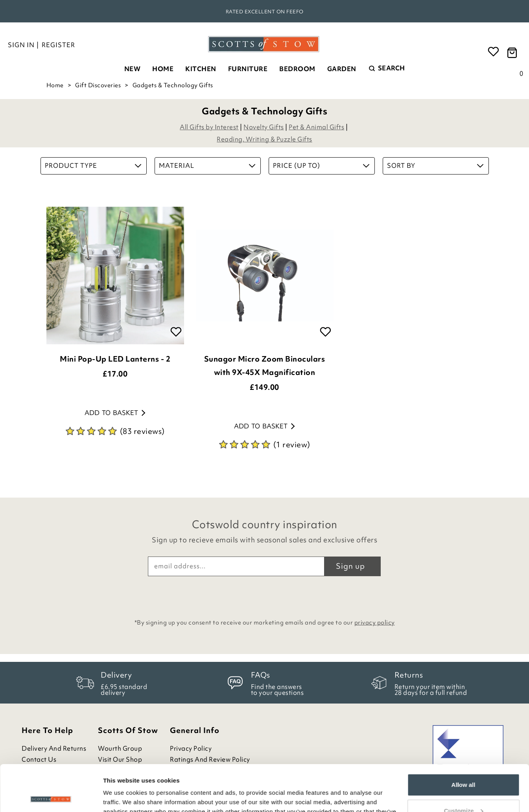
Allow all (464, 739)
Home (163, 69)
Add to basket (115, 413)
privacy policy (375, 623)
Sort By (435, 165)
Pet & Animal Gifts (316, 127)
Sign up (350, 566)
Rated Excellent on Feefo (265, 12)
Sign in (21, 45)
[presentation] (265, 595)
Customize (464, 764)
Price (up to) (321, 165)
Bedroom (297, 69)
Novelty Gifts (264, 127)
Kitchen (201, 69)
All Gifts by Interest (209, 127)
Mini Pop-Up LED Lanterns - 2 (115, 359)
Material (207, 165)
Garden (342, 69)
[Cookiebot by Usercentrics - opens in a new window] (51, 797)
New (133, 69)
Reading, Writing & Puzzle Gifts (264, 139)
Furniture (248, 69)
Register (58, 45)
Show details (121, 796)
